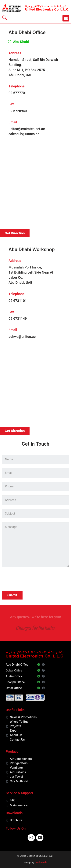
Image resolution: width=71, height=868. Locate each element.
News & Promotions (23, 717)
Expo (13, 731)
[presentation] (31, 580)
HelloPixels (41, 863)
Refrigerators (19, 763)
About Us (16, 735)
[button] (66, 18)
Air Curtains (18, 772)
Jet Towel (16, 777)
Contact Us (17, 740)
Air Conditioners (21, 759)
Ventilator (16, 768)
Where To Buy (19, 722)
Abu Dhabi (21, 42)
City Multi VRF (19, 781)
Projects (15, 726)
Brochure (16, 820)
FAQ (13, 800)
